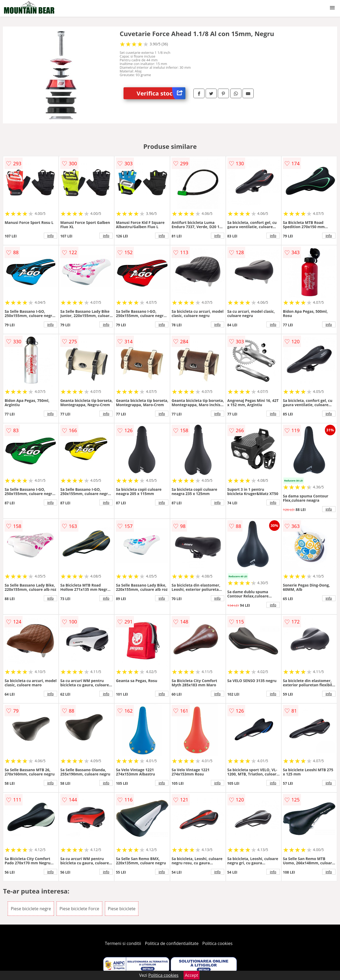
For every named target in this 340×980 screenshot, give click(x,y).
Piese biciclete (122, 909)
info (50, 236)
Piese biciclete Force (79, 909)
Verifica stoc (161, 93)
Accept (192, 975)
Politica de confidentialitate (172, 943)
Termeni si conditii (123, 943)
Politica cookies (218, 943)
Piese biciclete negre (31, 909)
